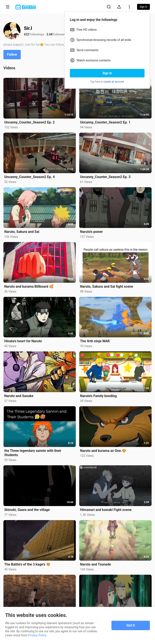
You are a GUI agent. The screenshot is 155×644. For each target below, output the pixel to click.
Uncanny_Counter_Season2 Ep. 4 (29, 177)
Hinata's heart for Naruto (23, 341)
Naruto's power (91, 232)
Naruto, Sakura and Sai (22, 232)
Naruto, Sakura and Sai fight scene (107, 286)
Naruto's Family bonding (98, 396)
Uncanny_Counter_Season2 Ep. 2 (29, 122)
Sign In (107, 73)
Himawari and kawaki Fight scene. (106, 510)
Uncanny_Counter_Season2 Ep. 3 (105, 177)
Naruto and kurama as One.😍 (103, 451)
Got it (131, 625)
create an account (114, 82)
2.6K (50, 34)
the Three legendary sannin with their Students (33, 453)
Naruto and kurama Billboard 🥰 (29, 286)
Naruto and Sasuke (19, 396)
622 (26, 34)
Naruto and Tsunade (96, 564)
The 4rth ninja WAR (95, 341)
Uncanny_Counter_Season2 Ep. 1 (105, 122)
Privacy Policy (37, 635)
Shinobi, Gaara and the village (27, 510)
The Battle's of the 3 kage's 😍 (27, 564)
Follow (12, 54)
